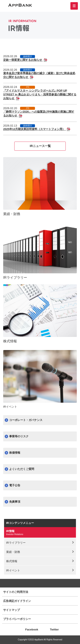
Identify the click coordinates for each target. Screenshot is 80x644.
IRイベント (13, 570)
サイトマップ (12, 610)
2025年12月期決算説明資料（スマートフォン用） (35, 129)
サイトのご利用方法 (16, 592)
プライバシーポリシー (17, 619)
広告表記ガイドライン (17, 601)
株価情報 (15, 453)
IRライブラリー (16, 543)
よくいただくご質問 (22, 469)
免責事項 (15, 502)
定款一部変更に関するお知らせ (23, 60)
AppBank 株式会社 (20, 5)
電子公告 (15, 485)
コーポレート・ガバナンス (26, 420)
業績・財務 (13, 552)
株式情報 (12, 561)
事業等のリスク (19, 436)
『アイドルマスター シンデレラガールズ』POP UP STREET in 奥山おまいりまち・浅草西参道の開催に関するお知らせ (40, 94)
